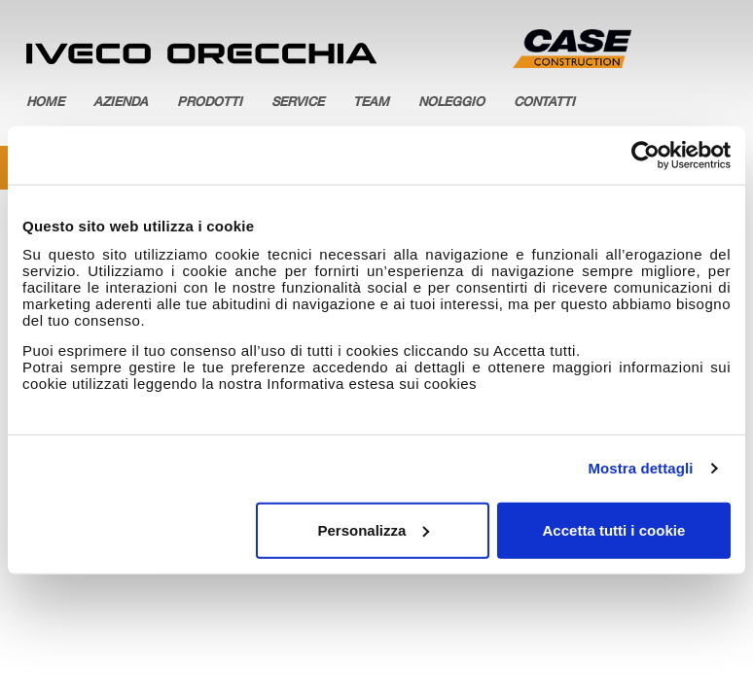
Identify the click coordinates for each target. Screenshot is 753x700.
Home (45, 104)
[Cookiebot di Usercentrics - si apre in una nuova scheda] (645, 156)
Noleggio (451, 104)
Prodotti (210, 104)
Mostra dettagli (640, 468)
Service (298, 104)
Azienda (121, 104)
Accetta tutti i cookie (614, 529)
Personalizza (373, 529)
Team (371, 104)
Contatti (544, 104)
